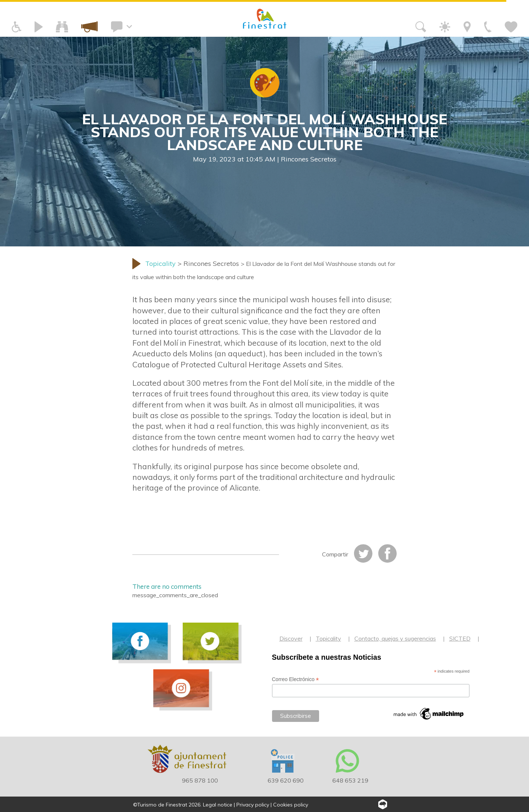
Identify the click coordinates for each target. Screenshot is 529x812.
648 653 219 (350, 780)
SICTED (460, 638)
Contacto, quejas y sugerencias (395, 638)
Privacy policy (253, 805)
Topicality (328, 638)
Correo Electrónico (296, 679)
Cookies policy (291, 805)
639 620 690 (286, 780)
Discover (291, 638)
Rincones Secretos (309, 159)
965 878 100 (200, 780)
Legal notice (218, 805)
